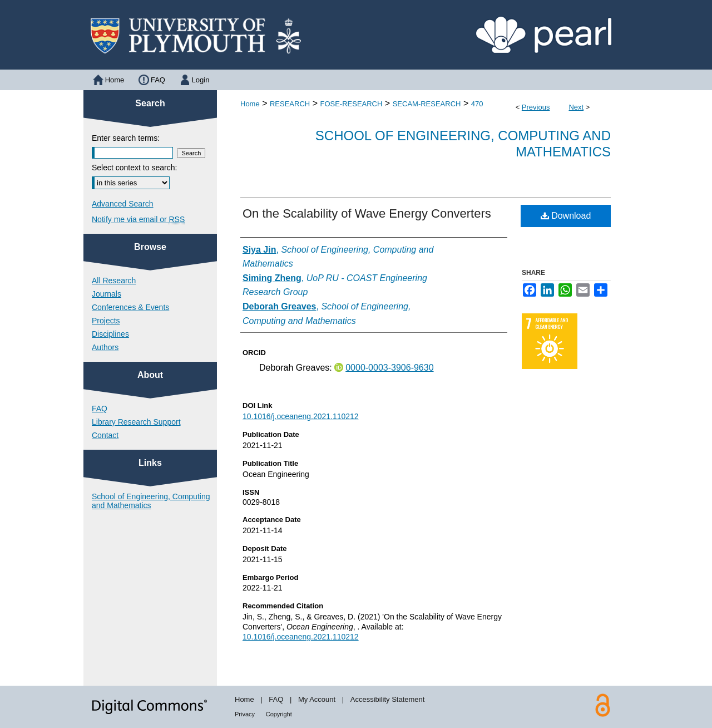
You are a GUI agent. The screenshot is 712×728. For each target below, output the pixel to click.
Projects (106, 321)
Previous (536, 107)
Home (250, 104)
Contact (105, 435)
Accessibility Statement (388, 699)
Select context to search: (134, 168)
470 (477, 104)
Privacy (245, 714)
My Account (317, 699)
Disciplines (110, 334)
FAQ (100, 409)
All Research (114, 281)
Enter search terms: (126, 138)
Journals (107, 294)
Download (566, 216)
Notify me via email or (138, 219)
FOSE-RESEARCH (351, 104)
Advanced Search (123, 204)
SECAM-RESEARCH (427, 104)
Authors (105, 347)
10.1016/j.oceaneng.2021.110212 (301, 416)
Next (576, 107)
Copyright (279, 714)
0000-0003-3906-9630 (389, 368)
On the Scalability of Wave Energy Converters (367, 213)
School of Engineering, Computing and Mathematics (151, 501)
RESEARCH (290, 104)
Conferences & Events (130, 307)
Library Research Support (136, 422)
